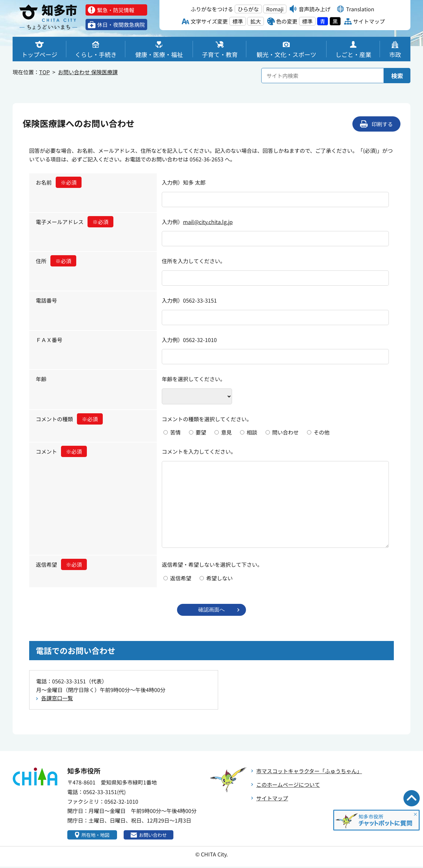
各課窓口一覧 (57, 699)
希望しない (219, 578)
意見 (226, 432)
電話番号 (46, 300)
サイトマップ (272, 799)
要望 (201, 432)
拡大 (256, 21)
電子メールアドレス (75, 222)
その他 (322, 432)
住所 (56, 261)
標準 (238, 21)
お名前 (59, 182)
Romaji (275, 9)
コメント (61, 451)
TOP (44, 72)
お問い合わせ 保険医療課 (88, 72)
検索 (397, 76)
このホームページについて (288, 785)
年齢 (41, 379)
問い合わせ (285, 432)
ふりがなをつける (212, 9)
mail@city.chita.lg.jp (208, 222)
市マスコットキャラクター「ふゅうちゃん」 (309, 772)
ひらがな (248, 9)
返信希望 (61, 564)
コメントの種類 (69, 419)
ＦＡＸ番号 (49, 340)
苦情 (175, 432)
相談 (252, 432)
